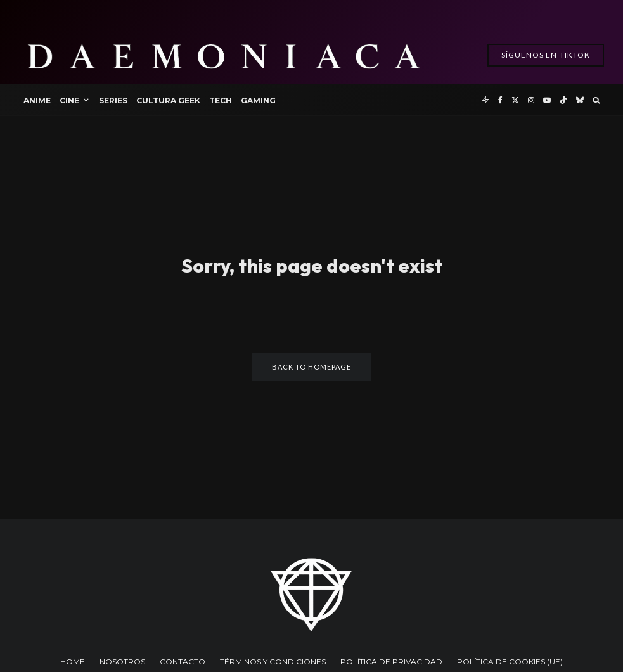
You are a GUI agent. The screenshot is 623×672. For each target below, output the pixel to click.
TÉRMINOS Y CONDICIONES (273, 662)
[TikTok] (563, 100)
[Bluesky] (580, 100)
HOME (73, 662)
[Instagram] (531, 100)
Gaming (258, 100)
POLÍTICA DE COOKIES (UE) (510, 662)
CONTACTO (183, 662)
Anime (37, 100)
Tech (221, 100)
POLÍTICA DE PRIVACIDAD (391, 662)
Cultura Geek (168, 100)
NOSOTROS (122, 662)
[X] (515, 100)
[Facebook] (500, 100)
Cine (69, 100)
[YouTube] (547, 100)
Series (113, 100)
